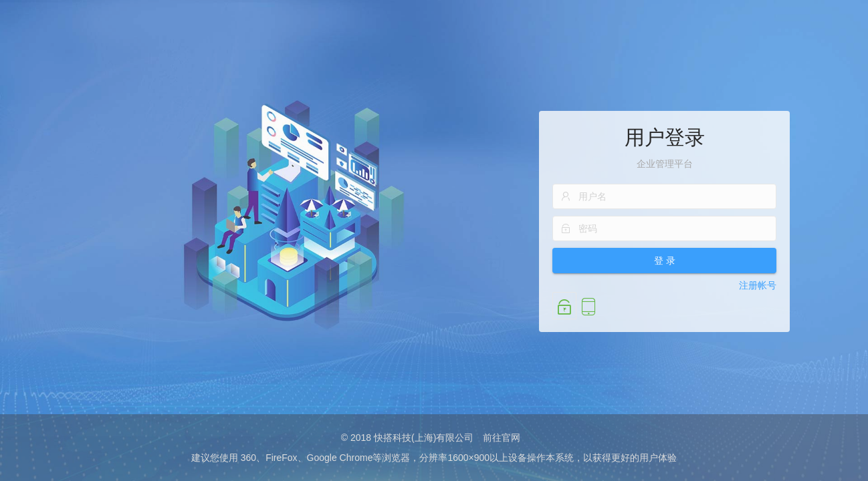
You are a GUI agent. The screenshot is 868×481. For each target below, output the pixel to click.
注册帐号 (758, 285)
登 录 (665, 261)
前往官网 (502, 438)
